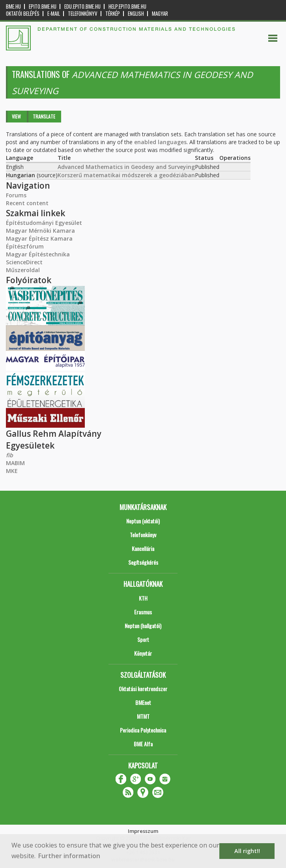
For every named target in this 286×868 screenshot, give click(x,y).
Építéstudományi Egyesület (44, 223)
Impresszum (143, 831)
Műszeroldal (23, 270)
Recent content (27, 203)
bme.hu (13, 6)
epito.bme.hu (43, 6)
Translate (44, 116)
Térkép (113, 14)
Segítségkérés (143, 562)
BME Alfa (143, 744)
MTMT (143, 716)
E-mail (54, 14)
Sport (143, 639)
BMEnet (143, 702)
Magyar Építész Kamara (39, 238)
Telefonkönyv (83, 14)
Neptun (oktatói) (143, 521)
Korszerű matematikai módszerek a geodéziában (126, 175)
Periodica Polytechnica (143, 730)
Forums (16, 195)
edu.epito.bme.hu (82, 6)
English (136, 14)
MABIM (15, 463)
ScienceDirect (24, 262)
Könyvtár (143, 653)
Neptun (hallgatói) (143, 626)
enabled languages (160, 142)
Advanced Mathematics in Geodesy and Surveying (126, 167)
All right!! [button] (247, 851)
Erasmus (143, 612)
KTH (143, 598)
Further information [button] (69, 856)
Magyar (160, 14)
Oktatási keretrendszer (143, 689)
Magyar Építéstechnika (38, 254)
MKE (12, 471)
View (16, 116)
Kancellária (143, 548)
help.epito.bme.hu (127, 6)
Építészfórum (25, 246)
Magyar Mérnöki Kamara (40, 231)
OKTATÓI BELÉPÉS (23, 14)
